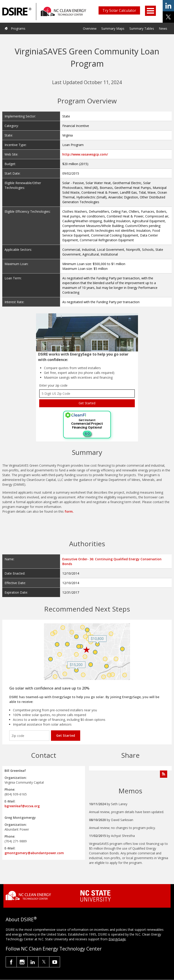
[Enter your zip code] (29, 736)
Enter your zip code (53, 385)
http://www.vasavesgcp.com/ (85, 154)
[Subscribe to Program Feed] (164, 774)
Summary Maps (113, 28)
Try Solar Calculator (119, 10)
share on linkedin (168, 6)
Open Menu (150, 11)
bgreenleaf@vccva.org (22, 806)
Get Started (66, 735)
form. (69, 511)
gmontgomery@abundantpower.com (34, 853)
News (163, 28)
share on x (168, 17)
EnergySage (117, 939)
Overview (90, 28)
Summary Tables (142, 28)
